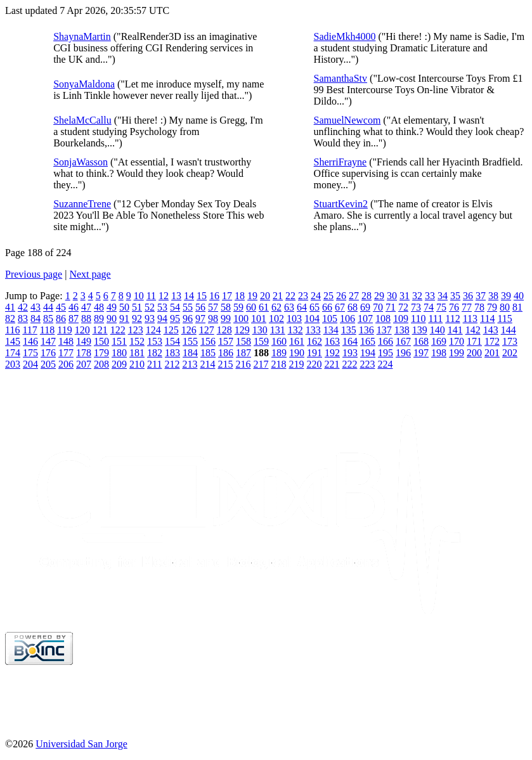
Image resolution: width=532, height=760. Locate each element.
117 (29, 330)
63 (289, 307)
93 (150, 319)
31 (405, 296)
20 (265, 296)
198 (439, 353)
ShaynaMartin (82, 36)
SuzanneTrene (82, 204)
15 (202, 296)
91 (124, 319)
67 (340, 307)
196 (403, 353)
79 (492, 307)
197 (421, 353)
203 (13, 364)
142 (473, 330)
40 (519, 296)
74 (429, 307)
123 (136, 330)
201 (492, 353)
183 (172, 353)
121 (100, 330)
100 (241, 319)
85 (48, 319)
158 (243, 341)
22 (290, 296)
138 (402, 330)
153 (155, 341)
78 (479, 307)
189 (279, 353)
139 (420, 330)
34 (443, 296)
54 (175, 307)
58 (226, 307)
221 (332, 364)
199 (457, 353)
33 (430, 296)
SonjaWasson (81, 162)
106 (347, 319)
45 (61, 307)
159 (261, 341)
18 (240, 296)
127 (207, 330)
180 (119, 353)
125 (171, 330)
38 (493, 296)
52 (150, 307)
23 (303, 296)
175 (30, 353)
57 (213, 307)
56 (200, 307)
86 (61, 319)
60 (251, 307)
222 (349, 364)
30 (392, 296)
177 (66, 353)
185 (208, 353)
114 (487, 319)
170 (457, 341)
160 (279, 341)
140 (438, 330)
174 (13, 353)
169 (439, 341)
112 (452, 319)
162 (315, 341)
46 (74, 307)
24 (316, 296)
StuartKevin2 (341, 204)
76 (454, 307)
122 (118, 330)
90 (112, 319)
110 (418, 319)
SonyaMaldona (84, 84)
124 (153, 330)
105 (330, 319)
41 (10, 307)
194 (368, 353)
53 (162, 307)
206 (66, 364)
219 (296, 364)
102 (276, 319)
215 (225, 364)
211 (154, 364)
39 (506, 296)
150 (101, 341)
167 (403, 341)
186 (226, 353)
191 (315, 353)
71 (391, 307)
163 (332, 341)
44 (48, 307)
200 (474, 353)
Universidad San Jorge (81, 744)
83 (23, 319)
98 (213, 319)
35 (455, 296)
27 (354, 296)
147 (48, 341)
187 (243, 353)
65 (315, 307)
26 (341, 296)
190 (297, 353)
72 (403, 307)
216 (243, 364)
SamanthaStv (341, 78)
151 (119, 341)
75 (441, 307)
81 (517, 307)
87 (74, 319)
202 (510, 353)
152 (137, 341)
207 (84, 364)
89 (99, 319)
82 (10, 319)
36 (468, 296)
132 (295, 330)
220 (314, 364)
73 (416, 307)
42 (23, 307)
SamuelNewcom (347, 120)
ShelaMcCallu (82, 120)
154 (172, 341)
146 (30, 341)
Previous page (34, 274)
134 (331, 330)
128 (224, 330)
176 (48, 353)
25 (328, 296)
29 (379, 296)
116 (12, 330)
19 (252, 296)
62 (276, 307)
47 (86, 307)
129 (242, 330)
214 (207, 364)
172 (492, 341)
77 (467, 307)
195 (386, 353)
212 (172, 364)
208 (101, 364)
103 (294, 319)
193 (350, 353)
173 (510, 341)
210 (137, 364)
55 (188, 307)
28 (367, 296)
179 (101, 353)
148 (66, 341)
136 (367, 330)
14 (189, 296)
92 (137, 319)
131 (278, 330)
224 (385, 364)
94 (162, 319)
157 (226, 341)
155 (190, 341)
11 (151, 296)
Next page (90, 274)
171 (474, 341)
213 (190, 364)
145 (13, 341)
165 (368, 341)
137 (384, 330)
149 (84, 341)
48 (99, 307)
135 (349, 330)
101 (259, 319)
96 (188, 319)
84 (36, 319)
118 (47, 330)
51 (137, 307)
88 (86, 319)
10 (139, 296)
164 (350, 341)
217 (261, 364)
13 (176, 296)
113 (470, 319)
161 (297, 341)
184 (190, 353)
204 (30, 364)
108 (383, 319)
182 (155, 353)
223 (367, 364)
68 (353, 307)
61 (264, 307)
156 (208, 341)
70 (378, 307)
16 (214, 296)
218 (278, 364)
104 (312, 319)
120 (82, 330)
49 (112, 307)
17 (227, 296)
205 (48, 364)
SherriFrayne (341, 162)
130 (260, 330)
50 (124, 307)
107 (365, 319)
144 (509, 330)
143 (491, 330)
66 (327, 307)
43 (36, 307)
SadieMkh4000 (345, 36)
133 (313, 330)
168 (421, 341)
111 (435, 319)
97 (200, 319)
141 (455, 330)
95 (175, 319)
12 (164, 296)
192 (332, 353)
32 (417, 296)
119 (64, 330)
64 (302, 307)
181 (137, 353)
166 (386, 341)
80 (505, 307)
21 (278, 296)
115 (504, 319)
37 (481, 296)
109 (401, 319)
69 (365, 307)
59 (238, 307)
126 (189, 330)
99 (226, 319)
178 (84, 353)
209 (119, 364)
